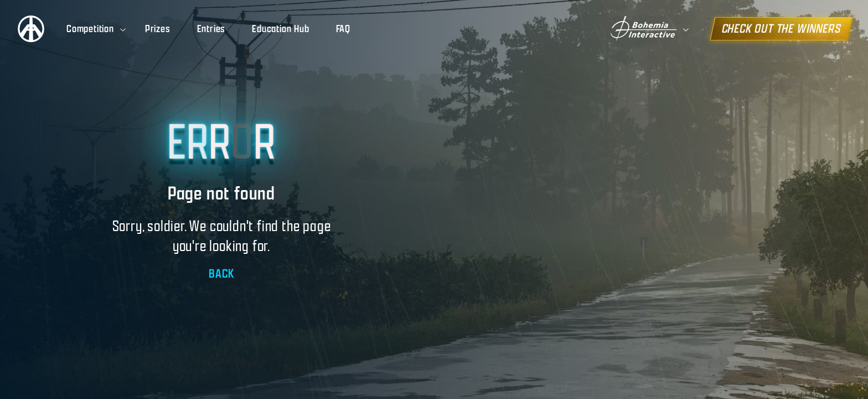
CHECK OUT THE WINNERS (786, 29)
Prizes (158, 29)
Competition (97, 29)
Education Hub (280, 29)
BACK (221, 273)
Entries (211, 29)
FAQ (343, 29)
